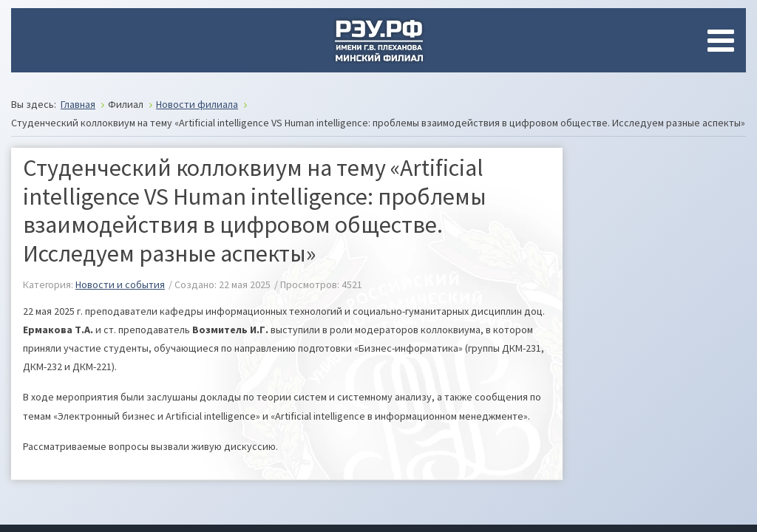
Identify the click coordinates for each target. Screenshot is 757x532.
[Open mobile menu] (724, 41)
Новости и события (120, 284)
